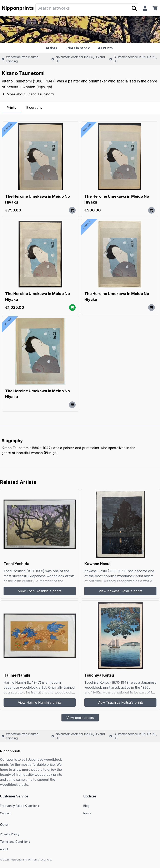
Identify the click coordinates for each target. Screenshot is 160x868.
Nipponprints (18, 8)
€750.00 (13, 210)
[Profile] (145, 8)
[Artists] (52, 48)
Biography (34, 108)
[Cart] (156, 8)
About (4, 849)
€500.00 (93, 210)
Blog (86, 806)
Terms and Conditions (15, 842)
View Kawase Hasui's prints (121, 591)
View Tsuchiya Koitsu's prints (121, 702)
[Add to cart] (72, 210)
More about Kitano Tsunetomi (28, 94)
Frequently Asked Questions (19, 806)
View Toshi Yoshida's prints (40, 591)
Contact (5, 813)
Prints (11, 108)
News (87, 813)
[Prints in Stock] (78, 48)
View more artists (80, 718)
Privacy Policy (10, 834)
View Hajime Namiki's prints (40, 702)
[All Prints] (106, 48)
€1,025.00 (15, 307)
